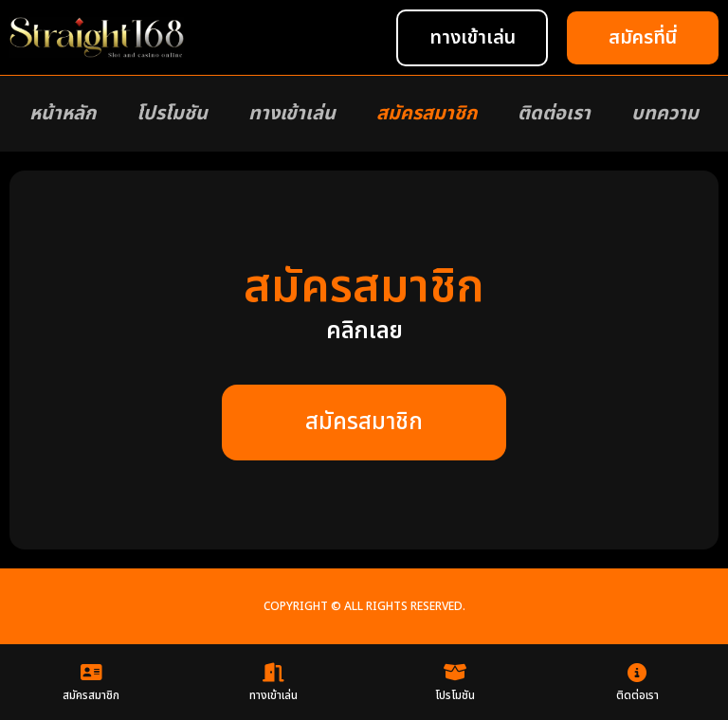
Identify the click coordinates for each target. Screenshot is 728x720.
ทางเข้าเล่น (292, 114)
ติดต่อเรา (554, 114)
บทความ (665, 114)
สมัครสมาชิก (427, 114)
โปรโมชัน (172, 114)
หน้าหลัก (63, 114)
